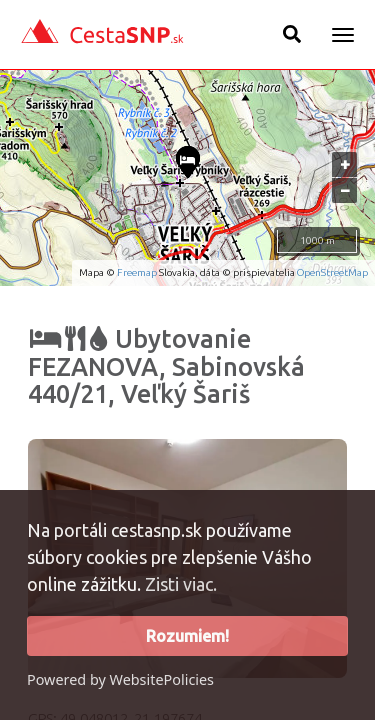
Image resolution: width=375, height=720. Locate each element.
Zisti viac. (181, 584)
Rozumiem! (187, 636)
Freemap (137, 272)
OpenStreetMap (332, 272)
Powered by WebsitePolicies (120, 679)
